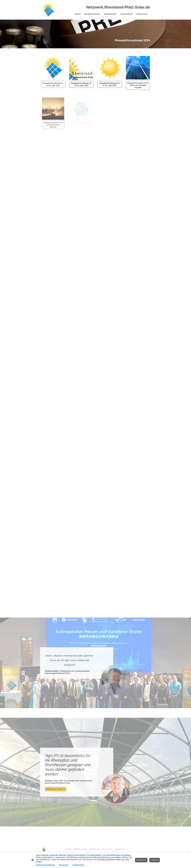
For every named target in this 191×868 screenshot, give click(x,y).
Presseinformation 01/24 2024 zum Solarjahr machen (138, 82)
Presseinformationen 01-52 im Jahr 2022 (81, 84)
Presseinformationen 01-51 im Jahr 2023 (110, 83)
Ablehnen (155, 860)
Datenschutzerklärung (46, 865)
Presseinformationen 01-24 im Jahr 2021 (53, 84)
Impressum (64, 865)
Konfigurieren (78, 865)
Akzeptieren (141, 860)
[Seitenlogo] (48, 10)
